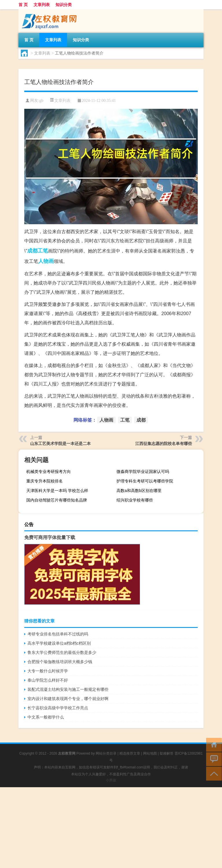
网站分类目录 (106, 753)
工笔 (43, 251)
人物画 (46, 261)
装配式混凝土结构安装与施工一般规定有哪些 (68, 689)
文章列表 (42, 5)
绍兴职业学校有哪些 (135, 500)
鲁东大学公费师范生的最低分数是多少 (62, 652)
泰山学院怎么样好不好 (48, 680)
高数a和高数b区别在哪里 (139, 491)
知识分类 (64, 5)
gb (41, 101)
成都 (32, 251)
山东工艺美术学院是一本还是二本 (60, 444)
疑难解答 (166, 753)
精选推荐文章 (130, 753)
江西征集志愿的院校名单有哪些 (164, 444)
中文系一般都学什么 (46, 717)
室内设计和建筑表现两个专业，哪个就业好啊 (68, 699)
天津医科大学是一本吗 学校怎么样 (57, 491)
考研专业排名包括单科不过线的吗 (58, 634)
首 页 (23, 5)
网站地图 (150, 753)
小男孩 (111, 780)
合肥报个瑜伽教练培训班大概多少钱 (60, 662)
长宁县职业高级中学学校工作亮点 (58, 708)
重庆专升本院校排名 (45, 481)
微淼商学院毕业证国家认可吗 (143, 472)
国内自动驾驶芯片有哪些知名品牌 (57, 500)
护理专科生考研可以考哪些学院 (145, 481)
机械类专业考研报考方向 (49, 472)
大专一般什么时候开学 (48, 671)
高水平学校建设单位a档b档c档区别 (59, 643)
